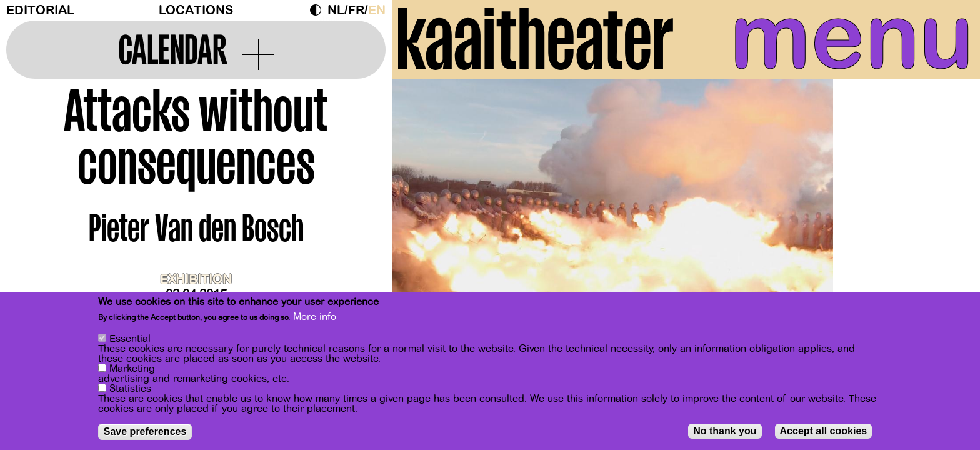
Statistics (130, 389)
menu (852, 37)
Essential (130, 339)
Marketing (132, 369)
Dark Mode (319, 10)
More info (315, 317)
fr (356, 10)
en (377, 10)
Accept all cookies (824, 431)
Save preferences (145, 432)
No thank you (725, 431)
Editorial (40, 10)
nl (336, 10)
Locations (196, 10)
